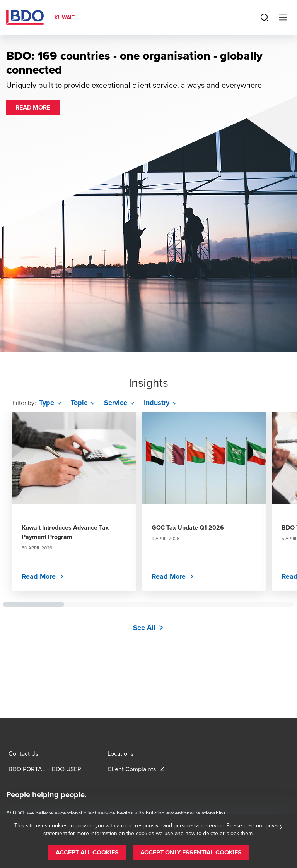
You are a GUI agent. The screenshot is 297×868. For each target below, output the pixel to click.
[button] (33, 108)
